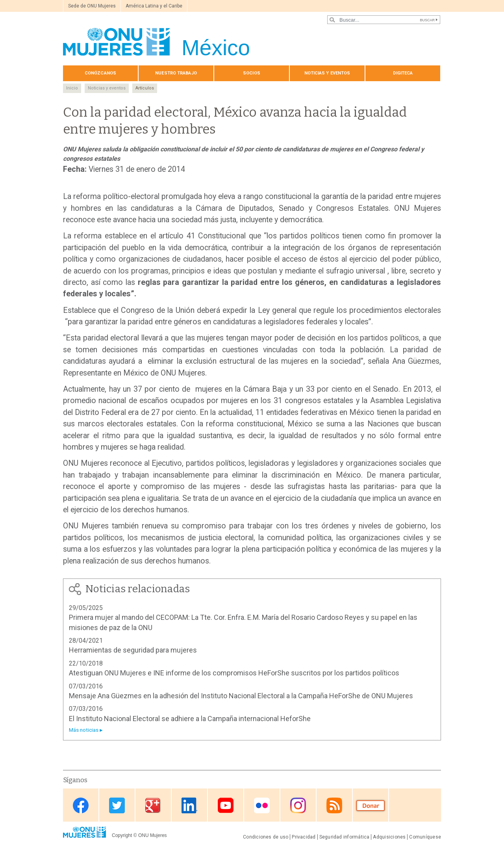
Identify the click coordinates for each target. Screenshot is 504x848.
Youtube (226, 806)
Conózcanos (100, 73)
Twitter (117, 806)
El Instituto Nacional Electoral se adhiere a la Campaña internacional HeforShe (190, 719)
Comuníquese (425, 837)
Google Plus (153, 806)
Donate (371, 806)
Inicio (72, 88)
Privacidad (304, 837)
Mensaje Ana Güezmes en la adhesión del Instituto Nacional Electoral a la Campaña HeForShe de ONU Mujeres (241, 696)
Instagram (298, 806)
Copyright (122, 835)
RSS (334, 806)
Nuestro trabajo (176, 73)
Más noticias (84, 730)
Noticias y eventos (327, 73)
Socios (252, 73)
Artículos (145, 88)
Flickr (262, 806)
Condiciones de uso (266, 837)
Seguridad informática (345, 837)
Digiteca (403, 73)
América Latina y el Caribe (154, 6)
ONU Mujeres (153, 835)
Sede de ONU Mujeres (92, 6)
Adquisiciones (389, 837)
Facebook (81, 806)
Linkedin (189, 806)
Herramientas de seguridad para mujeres (133, 650)
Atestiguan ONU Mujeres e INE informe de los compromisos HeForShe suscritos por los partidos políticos (234, 673)
